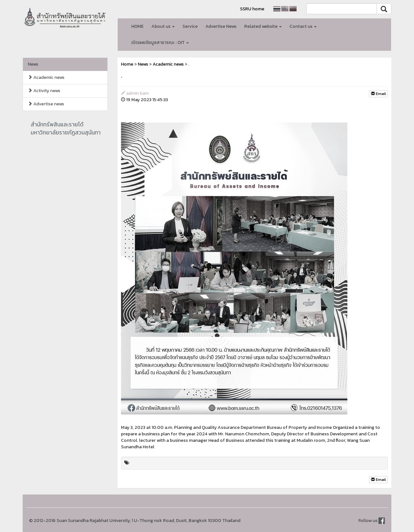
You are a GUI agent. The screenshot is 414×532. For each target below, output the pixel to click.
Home (127, 64)
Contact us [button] (303, 26)
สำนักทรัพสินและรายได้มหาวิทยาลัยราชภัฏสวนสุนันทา (66, 128)
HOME (137, 26)
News (33, 64)
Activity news (44, 91)
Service (190, 26)
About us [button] (163, 26)
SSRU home (252, 9)
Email (378, 94)
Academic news (46, 77)
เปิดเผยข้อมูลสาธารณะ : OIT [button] (160, 43)
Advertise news (46, 104)
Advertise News (221, 26)
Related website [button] (263, 26)
